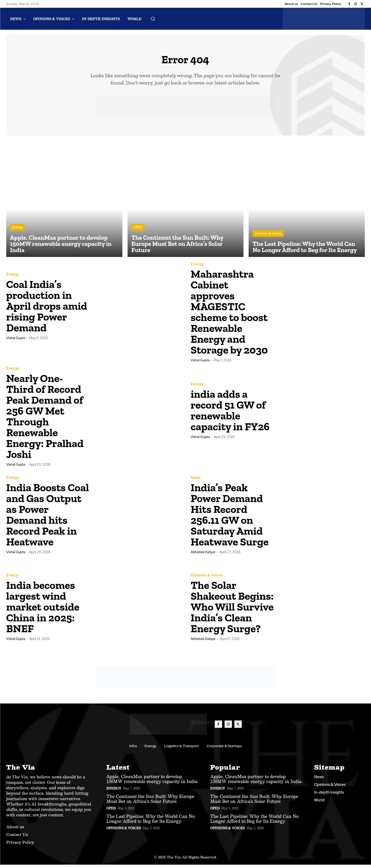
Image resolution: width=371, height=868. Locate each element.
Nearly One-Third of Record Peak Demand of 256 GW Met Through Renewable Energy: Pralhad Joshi (45, 420)
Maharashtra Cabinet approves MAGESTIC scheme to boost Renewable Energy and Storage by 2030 (229, 315)
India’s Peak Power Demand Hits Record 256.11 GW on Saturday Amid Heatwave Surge (230, 518)
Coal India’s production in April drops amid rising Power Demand (47, 309)
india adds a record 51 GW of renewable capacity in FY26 (230, 414)
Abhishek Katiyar (203, 555)
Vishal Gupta (16, 341)
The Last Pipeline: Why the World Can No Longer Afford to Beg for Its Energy (151, 822)
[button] (153, 19)
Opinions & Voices (268, 237)
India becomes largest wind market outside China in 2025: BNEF (43, 610)
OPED (138, 231)
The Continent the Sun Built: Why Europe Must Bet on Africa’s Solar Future (150, 802)
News (196, 481)
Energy (17, 231)
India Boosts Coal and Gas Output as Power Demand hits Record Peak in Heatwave (48, 518)
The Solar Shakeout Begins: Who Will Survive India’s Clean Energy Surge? (232, 610)
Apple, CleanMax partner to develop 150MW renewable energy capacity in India (152, 783)
